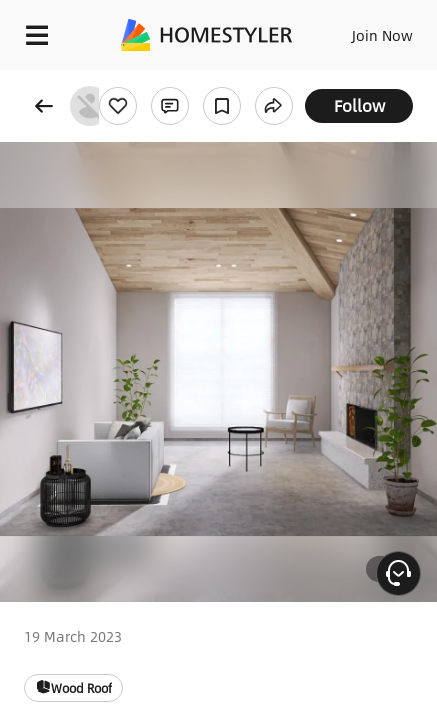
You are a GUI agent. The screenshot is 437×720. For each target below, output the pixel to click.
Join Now (382, 35)
